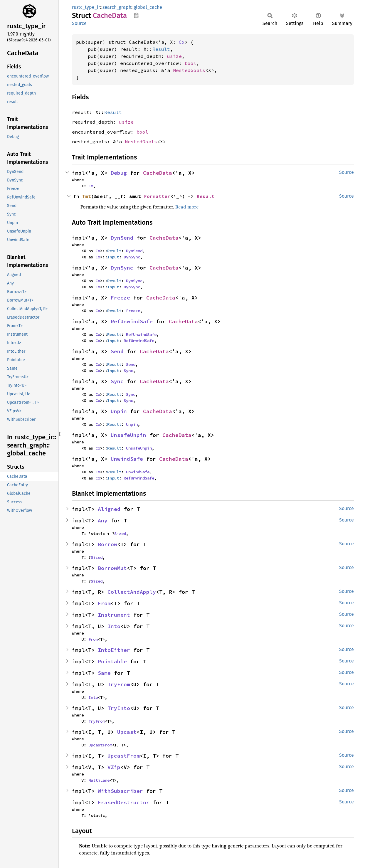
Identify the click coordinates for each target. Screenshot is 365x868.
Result (161, 49)
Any (103, 520)
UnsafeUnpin (128, 435)
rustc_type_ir (86, 7)
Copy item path (136, 15)
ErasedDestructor (124, 802)
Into (114, 626)
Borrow (107, 544)
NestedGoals (189, 70)
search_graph (117, 7)
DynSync (132, 257)
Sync (128, 371)
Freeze (120, 298)
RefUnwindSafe (132, 321)
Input (113, 257)
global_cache (148, 7)
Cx (182, 42)
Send (117, 351)
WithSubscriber (120, 791)
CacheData (158, 173)
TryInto (119, 708)
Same (104, 673)
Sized (120, 534)
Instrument (114, 615)
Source (79, 23)
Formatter (157, 196)
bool (191, 63)
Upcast (127, 732)
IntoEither (114, 650)
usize (174, 56)
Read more (187, 207)
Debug (119, 173)
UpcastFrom (100, 745)
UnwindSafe (127, 459)
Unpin (119, 411)
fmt (87, 196)
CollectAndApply (132, 592)
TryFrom (119, 684)
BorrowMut (112, 568)
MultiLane (99, 780)
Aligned (109, 509)
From (104, 603)
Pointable (112, 661)
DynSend (122, 238)
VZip (114, 767)
